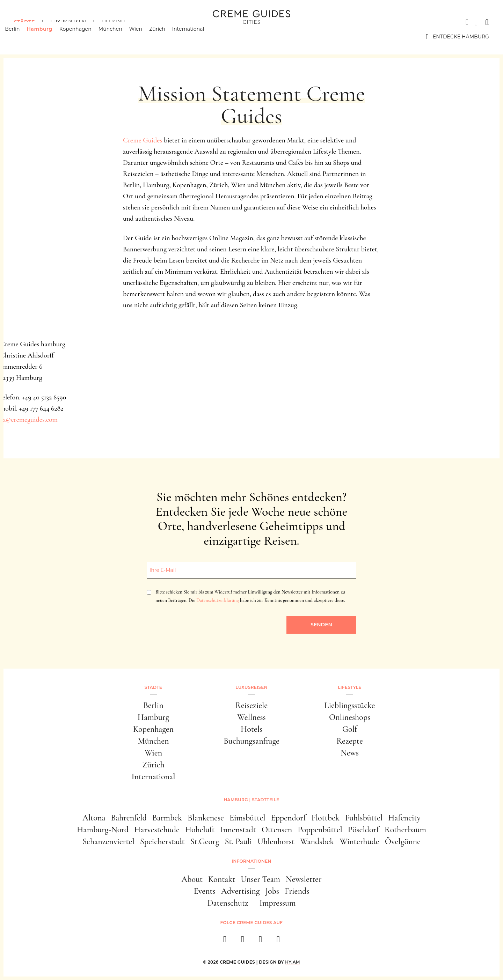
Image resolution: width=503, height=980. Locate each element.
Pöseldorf (363, 830)
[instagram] (243, 941)
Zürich (166, 37)
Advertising (240, 891)
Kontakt (222, 879)
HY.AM (293, 962)
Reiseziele (251, 705)
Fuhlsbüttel (364, 818)
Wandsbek (317, 842)
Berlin (21, 37)
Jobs (272, 891)
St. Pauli (238, 842)
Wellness (251, 717)
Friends (297, 891)
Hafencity (404, 818)
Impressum (278, 903)
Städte (24, 22)
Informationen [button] (251, 861)
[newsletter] (278, 941)
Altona (94, 818)
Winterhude (359, 842)
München (119, 37)
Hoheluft (200, 830)
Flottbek (326, 818)
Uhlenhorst (276, 842)
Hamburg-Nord (103, 830)
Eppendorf (289, 818)
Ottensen (277, 830)
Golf (350, 729)
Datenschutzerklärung (217, 600)
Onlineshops (350, 717)
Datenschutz (228, 903)
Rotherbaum (405, 830)
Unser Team (260, 879)
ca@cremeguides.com (29, 420)
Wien (145, 37)
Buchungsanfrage (251, 741)
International (197, 37)
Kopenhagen (85, 37)
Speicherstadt (162, 842)
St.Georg (205, 842)
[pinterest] (260, 941)
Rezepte (350, 741)
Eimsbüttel (247, 818)
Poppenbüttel (320, 830)
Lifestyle (114, 22)
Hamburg (48, 37)
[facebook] (225, 941)
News (350, 753)
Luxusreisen (68, 22)
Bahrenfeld (129, 818)
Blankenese (206, 818)
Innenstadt (238, 830)
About (192, 879)
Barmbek (167, 818)
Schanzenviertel (108, 842)
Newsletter (304, 879)
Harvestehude (157, 830)
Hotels (251, 729)
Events (205, 891)
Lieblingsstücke (350, 705)
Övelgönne (403, 842)
